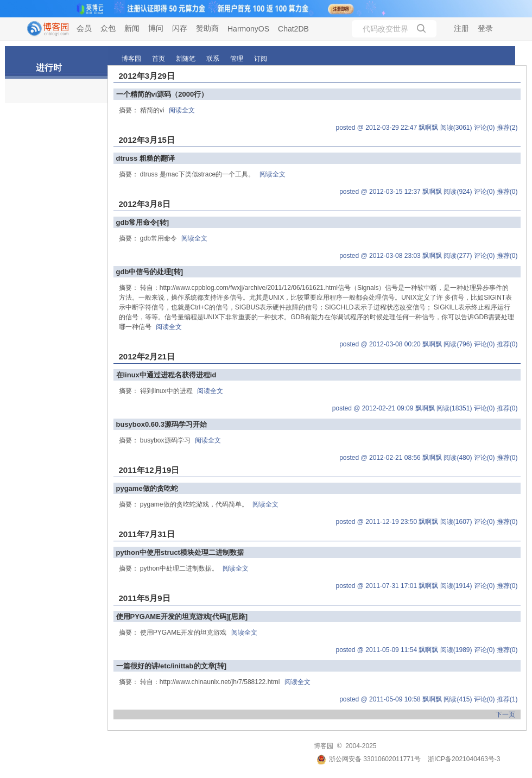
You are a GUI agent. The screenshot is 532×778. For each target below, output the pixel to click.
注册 (461, 28)
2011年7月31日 (147, 534)
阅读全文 (182, 110)
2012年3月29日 (147, 76)
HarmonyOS (248, 29)
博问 (156, 28)
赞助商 (207, 28)
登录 (485, 28)
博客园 (131, 59)
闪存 (180, 28)
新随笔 (186, 59)
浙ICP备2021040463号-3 (464, 759)
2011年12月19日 (149, 470)
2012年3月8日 (145, 204)
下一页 (505, 714)
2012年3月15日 (147, 140)
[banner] (43, 29)
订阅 (261, 59)
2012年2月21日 (147, 356)
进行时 (49, 68)
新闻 (132, 28)
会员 (84, 28)
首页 (159, 59)
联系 (213, 59)
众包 (108, 28)
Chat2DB (293, 29)
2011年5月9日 (145, 598)
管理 (237, 59)
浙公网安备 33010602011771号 (369, 759)
